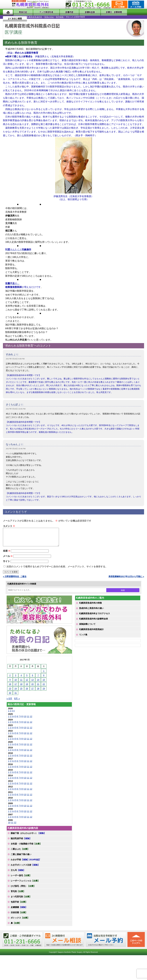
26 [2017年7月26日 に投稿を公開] (27, 692)
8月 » (17, 702)
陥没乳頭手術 (21, 842)
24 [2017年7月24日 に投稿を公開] (16, 692)
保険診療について (87, 628)
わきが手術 (25, 863)
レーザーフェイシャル (25, 884)
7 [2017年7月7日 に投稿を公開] (38, 679)
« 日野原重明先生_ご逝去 (15, 580)
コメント (9, 526)
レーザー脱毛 (21, 879)
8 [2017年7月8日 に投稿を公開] (44, 679)
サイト (6, 565)
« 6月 (9, 702)
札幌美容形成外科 (8, 17)
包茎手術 (19, 905)
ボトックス (20, 921)
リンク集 (83, 638)
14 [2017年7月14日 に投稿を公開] (38, 683)
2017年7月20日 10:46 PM (16, 449)
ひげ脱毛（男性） (23, 890)
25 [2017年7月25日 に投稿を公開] (21, 692)
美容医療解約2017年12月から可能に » (126, 580)
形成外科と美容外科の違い (91, 612)
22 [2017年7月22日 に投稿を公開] (44, 688)
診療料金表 (83, 12)
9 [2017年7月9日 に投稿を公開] (10, 683)
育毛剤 (18, 895)
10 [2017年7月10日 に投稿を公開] (16, 683)
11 (28, 720)
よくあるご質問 (132, 12)
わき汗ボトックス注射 (25, 868)
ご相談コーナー (119, 4)
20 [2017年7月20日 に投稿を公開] (32, 688)
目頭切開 (19, 916)
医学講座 (33, 17)
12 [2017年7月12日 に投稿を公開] (27, 683)
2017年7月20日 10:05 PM (16, 409)
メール (8, 560)
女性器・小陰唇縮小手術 (26, 847)
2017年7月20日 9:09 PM (15, 359)
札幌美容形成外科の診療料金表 (93, 622)
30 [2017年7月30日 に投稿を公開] (10, 696)
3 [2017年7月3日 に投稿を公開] (16, 679)
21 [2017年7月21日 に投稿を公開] (38, 688)
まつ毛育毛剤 (21, 900)
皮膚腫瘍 (19, 911)
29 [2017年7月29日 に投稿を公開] (44, 692)
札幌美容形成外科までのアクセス (95, 617)
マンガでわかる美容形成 (43, 12)
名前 (7, 554)
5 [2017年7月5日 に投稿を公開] (27, 679)
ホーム (8, 12)
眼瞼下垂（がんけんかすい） (28, 837)
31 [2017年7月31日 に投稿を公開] (16, 696)
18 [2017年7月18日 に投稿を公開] (21, 688)
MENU (7, 4)
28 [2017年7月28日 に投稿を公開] (38, 692)
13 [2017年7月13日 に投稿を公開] (32, 683)
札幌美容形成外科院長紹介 (91, 633)
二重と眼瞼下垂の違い (21, 858)
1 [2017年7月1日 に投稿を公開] (44, 674)
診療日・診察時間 (106, 12)
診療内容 (65, 12)
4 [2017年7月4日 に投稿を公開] (21, 679)
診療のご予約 (136, 4)
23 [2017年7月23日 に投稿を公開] (10, 692)
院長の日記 (22, 17)
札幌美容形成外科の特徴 (90, 606)
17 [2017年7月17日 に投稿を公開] (16, 688)
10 (25, 720)
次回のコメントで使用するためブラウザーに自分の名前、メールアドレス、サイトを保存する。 (57, 570)
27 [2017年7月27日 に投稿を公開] (32, 692)
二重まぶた (20, 853)
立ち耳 (18, 874)
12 (31, 720)
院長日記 (21, 12)
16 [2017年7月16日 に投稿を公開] (10, 688)
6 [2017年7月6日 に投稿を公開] (32, 679)
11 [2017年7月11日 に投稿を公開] (21, 683)
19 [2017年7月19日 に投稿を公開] (27, 688)
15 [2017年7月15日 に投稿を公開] (44, 683)
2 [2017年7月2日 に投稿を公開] (10, 679)
